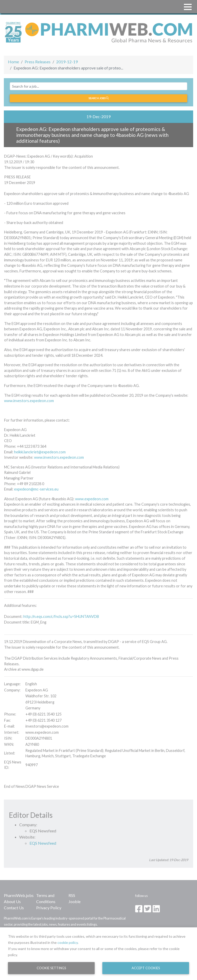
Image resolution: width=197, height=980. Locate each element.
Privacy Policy (49, 908)
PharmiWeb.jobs (19, 895)
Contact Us (14, 908)
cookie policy (68, 942)
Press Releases (38, 62)
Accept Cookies (146, 968)
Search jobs (99, 98)
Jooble (75, 901)
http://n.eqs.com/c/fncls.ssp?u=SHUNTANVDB (61, 616)
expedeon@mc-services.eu (36, 489)
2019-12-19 (67, 62)
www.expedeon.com (92, 499)
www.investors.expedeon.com (29, 401)
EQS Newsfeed (43, 843)
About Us (12, 901)
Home (13, 62)
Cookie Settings (51, 968)
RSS (72, 895)
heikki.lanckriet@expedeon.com (40, 452)
